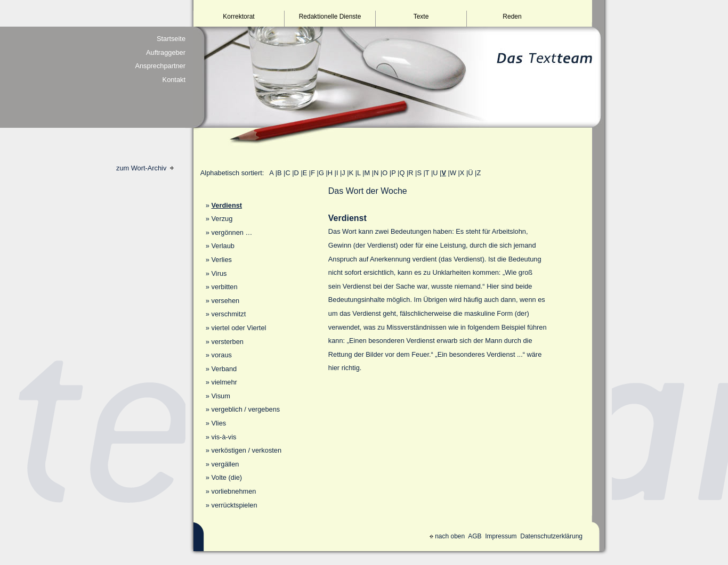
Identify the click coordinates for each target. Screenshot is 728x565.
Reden (512, 17)
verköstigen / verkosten (246, 450)
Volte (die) (227, 477)
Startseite (171, 39)
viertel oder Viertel (238, 328)
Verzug (222, 219)
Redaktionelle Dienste (330, 17)
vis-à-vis (224, 437)
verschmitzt (228, 314)
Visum (220, 396)
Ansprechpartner (160, 66)
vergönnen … (232, 232)
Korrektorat (238, 17)
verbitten (224, 287)
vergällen (225, 464)
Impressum (501, 536)
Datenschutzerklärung (551, 536)
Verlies (221, 260)
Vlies (219, 423)
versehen (225, 301)
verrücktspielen (234, 505)
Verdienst (227, 205)
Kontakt (174, 80)
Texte (421, 17)
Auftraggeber (166, 52)
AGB (475, 536)
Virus (219, 273)
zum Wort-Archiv (145, 168)
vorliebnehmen (233, 491)
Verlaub (223, 246)
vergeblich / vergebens (245, 409)
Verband (224, 369)
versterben (227, 342)
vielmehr (224, 382)
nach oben (447, 536)
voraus (221, 355)
